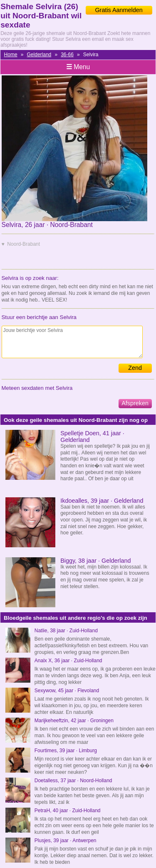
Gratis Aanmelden (119, 10)
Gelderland (39, 55)
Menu (78, 67)
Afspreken (135, 403)
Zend (135, 368)
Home (11, 55)
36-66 (67, 55)
